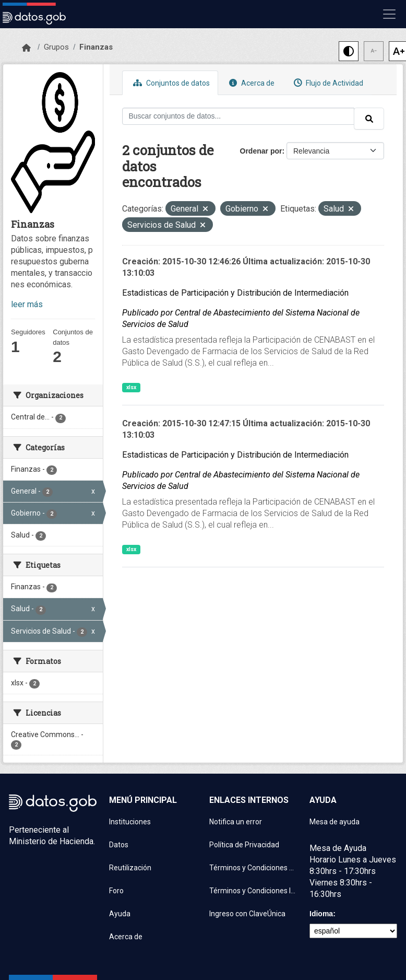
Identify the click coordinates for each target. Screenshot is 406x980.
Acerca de (250, 83)
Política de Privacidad (244, 845)
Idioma (321, 914)
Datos (119, 845)
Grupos (56, 47)
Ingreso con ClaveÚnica (247, 914)
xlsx (131, 387)
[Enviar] (369, 119)
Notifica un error (236, 822)
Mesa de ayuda (335, 822)
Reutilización (130, 868)
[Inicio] (26, 48)
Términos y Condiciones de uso (253, 868)
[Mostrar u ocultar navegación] (389, 14)
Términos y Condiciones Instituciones (253, 891)
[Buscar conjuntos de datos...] (238, 116)
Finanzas (96, 47)
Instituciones (130, 822)
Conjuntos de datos (170, 83)
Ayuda (120, 914)
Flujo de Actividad (327, 83)
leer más (27, 304)
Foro (116, 891)
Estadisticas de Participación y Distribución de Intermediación (235, 293)
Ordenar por (261, 151)
